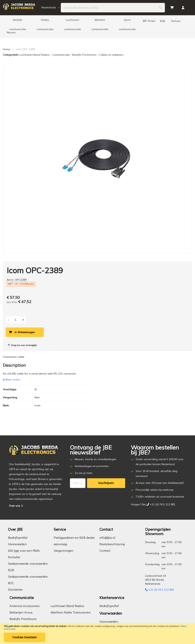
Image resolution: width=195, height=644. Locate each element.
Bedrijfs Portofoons (85, 55)
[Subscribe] (106, 483)
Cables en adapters (111, 55)
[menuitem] (18, 21)
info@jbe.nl (107, 538)
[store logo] (22, 8)
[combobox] (113, 8)
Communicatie (61, 55)
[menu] (97, 27)
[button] (51, 8)
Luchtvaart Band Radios (35, 55)
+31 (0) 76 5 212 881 (160, 590)
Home (6, 49)
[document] (97, 633)
